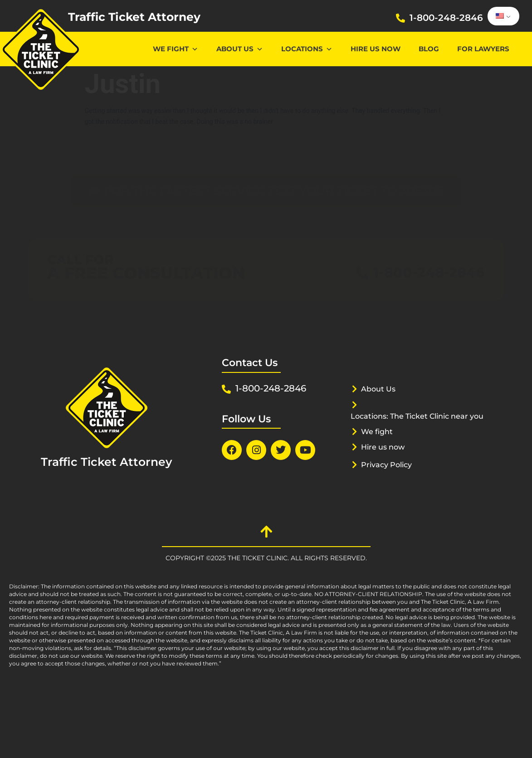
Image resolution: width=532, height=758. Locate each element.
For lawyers (483, 49)
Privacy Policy (389, 472)
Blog (429, 49)
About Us (240, 49)
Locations (307, 49)
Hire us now (376, 49)
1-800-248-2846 (446, 18)
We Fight (176, 49)
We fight (378, 439)
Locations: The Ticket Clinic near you (414, 420)
